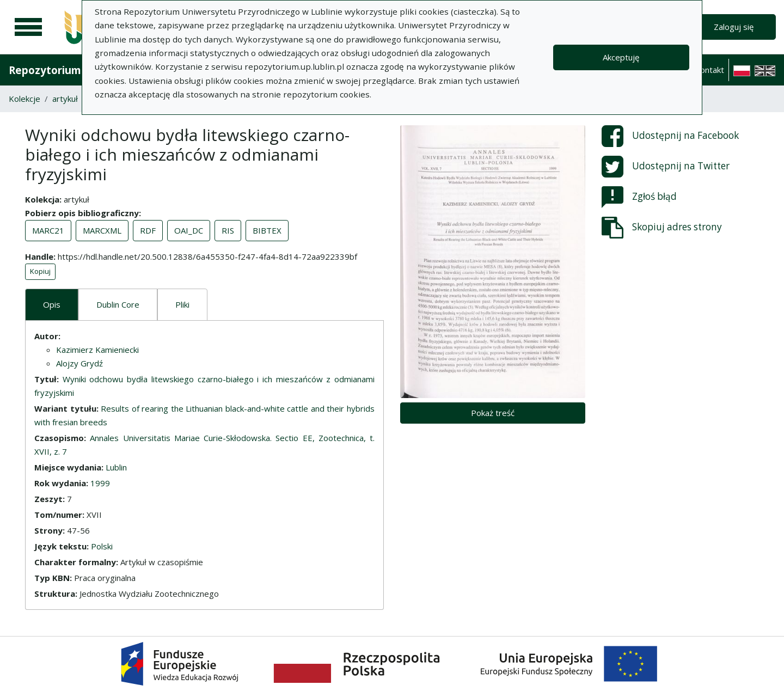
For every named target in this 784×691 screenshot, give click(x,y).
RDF (148, 230)
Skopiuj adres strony (662, 228)
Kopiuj (40, 271)
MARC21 (48, 230)
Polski (102, 546)
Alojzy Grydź (79, 363)
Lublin (116, 467)
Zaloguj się (734, 27)
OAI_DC (189, 230)
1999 (100, 483)
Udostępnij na (670, 136)
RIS (228, 230)
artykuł (65, 99)
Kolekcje (24, 99)
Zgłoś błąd (639, 197)
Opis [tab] (52, 304)
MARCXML (102, 230)
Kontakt (709, 70)
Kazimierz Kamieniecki (97, 350)
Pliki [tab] (182, 304)
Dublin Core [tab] (118, 304)
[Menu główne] (28, 27)
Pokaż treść (493, 413)
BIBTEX (267, 230)
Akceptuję (621, 57)
